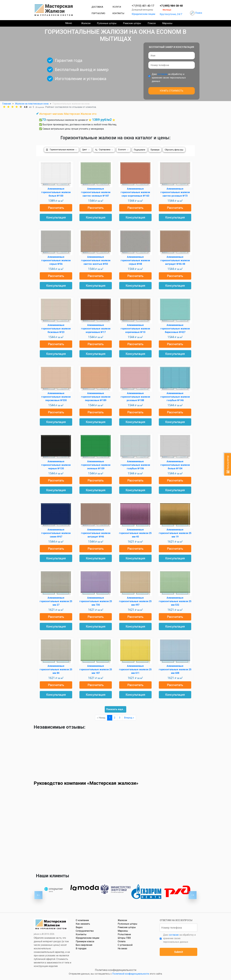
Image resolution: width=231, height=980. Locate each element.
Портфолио (98, 13)
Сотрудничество (85, 931)
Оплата (122, 941)
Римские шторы (132, 23)
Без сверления (84, 945)
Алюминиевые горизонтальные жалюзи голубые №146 (175, 397)
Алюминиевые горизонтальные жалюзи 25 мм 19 (175, 533)
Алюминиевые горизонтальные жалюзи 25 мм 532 (175, 601)
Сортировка (105, 150)
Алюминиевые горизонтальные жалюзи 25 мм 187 (96, 669)
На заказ (122, 948)
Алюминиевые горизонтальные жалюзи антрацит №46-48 (175, 260)
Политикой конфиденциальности (131, 974)
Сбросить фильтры (174, 150)
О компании (82, 920)
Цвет (85, 150)
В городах (81, 948)
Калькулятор (228, 464)
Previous (38, 895)
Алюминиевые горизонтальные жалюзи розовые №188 (135, 397)
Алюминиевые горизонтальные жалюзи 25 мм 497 (135, 601)
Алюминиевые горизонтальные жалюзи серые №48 (135, 260)
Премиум (155, 150)
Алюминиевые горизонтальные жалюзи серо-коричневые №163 (135, 192)
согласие (162, 74)
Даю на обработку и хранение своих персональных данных (169, 78)
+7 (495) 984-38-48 (171, 6)
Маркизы (167, 23)
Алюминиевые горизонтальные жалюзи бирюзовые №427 (175, 329)
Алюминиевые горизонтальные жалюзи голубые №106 (135, 465)
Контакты (118, 13)
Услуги (117, 7)
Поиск (199, 13)
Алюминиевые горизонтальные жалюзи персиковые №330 (56, 397)
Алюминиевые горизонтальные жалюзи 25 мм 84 (56, 669)
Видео (79, 927)
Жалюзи (86, 23)
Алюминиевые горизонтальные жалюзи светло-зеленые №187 (96, 192)
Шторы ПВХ (124, 938)
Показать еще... (115, 709)
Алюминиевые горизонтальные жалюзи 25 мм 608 (175, 669)
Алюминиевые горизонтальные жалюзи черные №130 (56, 465)
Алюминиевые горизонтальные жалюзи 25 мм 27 (56, 601)
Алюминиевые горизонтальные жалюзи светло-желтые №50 (96, 260)
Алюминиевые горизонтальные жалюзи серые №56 (56, 260)
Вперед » (129, 718)
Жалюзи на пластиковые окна (32, 104)
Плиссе (152, 23)
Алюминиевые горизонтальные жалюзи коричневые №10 (135, 329)
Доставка (97, 7)
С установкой (125, 945)
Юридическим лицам (143, 14)
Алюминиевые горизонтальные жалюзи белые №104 (175, 465)
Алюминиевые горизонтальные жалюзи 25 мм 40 (135, 533)
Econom (122, 150)
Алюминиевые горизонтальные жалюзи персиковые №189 (96, 397)
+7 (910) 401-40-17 (143, 6)
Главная (7, 104)
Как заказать (83, 924)
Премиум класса (85, 941)
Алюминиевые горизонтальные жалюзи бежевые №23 (56, 329)
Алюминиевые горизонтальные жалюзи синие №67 (56, 533)
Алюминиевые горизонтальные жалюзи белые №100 (56, 192)
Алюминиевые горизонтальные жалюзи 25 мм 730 (96, 601)
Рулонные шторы (107, 23)
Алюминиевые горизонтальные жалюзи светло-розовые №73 (175, 192)
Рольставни (124, 934)
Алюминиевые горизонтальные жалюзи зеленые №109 (96, 465)
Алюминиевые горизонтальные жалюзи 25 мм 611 (135, 669)
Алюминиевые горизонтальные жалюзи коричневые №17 (96, 329)
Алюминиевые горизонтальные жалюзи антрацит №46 (96, 533)
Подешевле (140, 150)
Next (193, 895)
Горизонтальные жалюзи (62, 150)
